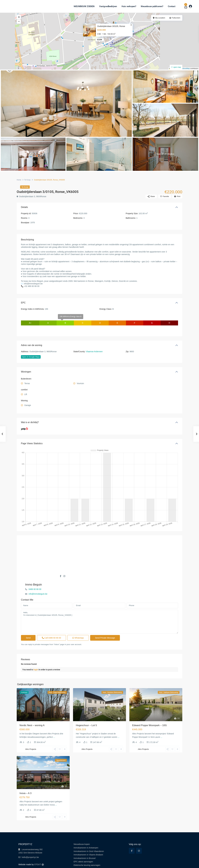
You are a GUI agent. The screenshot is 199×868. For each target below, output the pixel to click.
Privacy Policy (161, 864)
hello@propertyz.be (30, 842)
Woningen (26, 372)
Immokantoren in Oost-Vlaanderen (89, 836)
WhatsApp (78, 622)
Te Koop (27, 180)
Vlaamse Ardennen (94, 352)
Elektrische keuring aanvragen (87, 850)
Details (24, 207)
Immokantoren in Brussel (85, 843)
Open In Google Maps (31, 357)
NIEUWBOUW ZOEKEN (84, 6)
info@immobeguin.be (117, 551)
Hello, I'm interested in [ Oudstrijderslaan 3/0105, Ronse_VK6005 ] (99, 606)
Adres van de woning (31, 345)
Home (19, 180)
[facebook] (132, 835)
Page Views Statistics (32, 443)
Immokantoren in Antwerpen (86, 832)
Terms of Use (149, 864)
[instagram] (139, 835)
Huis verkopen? (129, 6)
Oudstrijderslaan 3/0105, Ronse (111, 26)
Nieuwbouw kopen (82, 829)
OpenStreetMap (184, 68)
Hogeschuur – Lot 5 (86, 710)
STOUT (39, 849)
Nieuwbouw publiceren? (152, 6)
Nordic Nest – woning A (32, 710)
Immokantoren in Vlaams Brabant (88, 839)
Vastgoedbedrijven (108, 6)
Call (51, 622)
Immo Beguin (112, 541)
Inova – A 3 (25, 778)
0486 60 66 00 (114, 546)
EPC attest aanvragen (83, 846)
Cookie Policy (174, 864)
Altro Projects (31, 733)
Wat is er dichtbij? (30, 422)
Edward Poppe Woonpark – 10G (149, 710)
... (54, 721)
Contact (172, 6)
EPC (23, 303)
